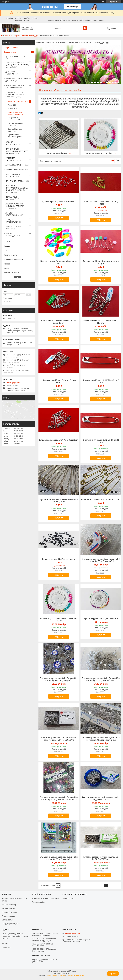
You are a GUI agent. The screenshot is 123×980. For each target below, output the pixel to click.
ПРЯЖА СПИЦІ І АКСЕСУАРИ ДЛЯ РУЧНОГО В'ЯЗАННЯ (17, 151)
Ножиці (11, 109)
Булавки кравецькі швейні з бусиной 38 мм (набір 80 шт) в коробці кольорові (59, 798)
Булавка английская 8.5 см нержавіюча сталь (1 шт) (59, 501)
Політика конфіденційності (75, 975)
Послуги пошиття (11, 255)
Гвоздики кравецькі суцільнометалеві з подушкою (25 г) (101, 798)
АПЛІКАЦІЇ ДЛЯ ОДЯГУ (15, 165)
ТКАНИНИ (40, 43)
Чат (113, 974)
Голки (10, 105)
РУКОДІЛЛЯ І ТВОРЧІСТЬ (11, 159)
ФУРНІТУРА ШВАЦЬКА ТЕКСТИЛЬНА (15, 86)
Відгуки (7, 268)
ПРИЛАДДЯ (99, 43)
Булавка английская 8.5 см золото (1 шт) (101, 500)
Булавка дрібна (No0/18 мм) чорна (59, 559)
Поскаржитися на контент (56, 975)
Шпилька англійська (57, 153)
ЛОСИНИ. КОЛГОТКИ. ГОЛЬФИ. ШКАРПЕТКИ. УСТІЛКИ (15, 206)
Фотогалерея (9, 242)
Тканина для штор (9, 905)
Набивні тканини (8, 908)
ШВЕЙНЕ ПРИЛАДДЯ (29, 36)
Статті (6, 251)
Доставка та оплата (11, 273)
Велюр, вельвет (8, 920)
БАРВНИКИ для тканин (15, 170)
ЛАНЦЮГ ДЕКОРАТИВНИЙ (12, 214)
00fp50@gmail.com (14, 383)
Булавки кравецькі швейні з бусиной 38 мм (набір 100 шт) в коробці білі (101, 739)
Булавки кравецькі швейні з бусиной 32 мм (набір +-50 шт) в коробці (59, 679)
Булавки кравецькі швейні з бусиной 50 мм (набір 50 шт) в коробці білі (101, 679)
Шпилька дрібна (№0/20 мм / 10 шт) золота (101, 203)
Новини (7, 246)
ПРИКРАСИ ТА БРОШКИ (15, 181)
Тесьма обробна (39, 902)
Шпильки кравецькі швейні (99, 153)
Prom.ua (73, 971)
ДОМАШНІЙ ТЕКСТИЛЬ (10, 73)
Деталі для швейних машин (15, 124)
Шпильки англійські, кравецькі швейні (15, 113)
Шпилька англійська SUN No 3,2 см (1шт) (59, 381)
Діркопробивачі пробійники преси (14, 136)
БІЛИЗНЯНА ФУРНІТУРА (10, 143)
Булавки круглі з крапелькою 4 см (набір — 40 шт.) (59, 620)
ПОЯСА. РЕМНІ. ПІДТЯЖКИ (12, 198)
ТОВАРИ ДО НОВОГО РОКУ (14, 228)
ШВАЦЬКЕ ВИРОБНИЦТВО (12, 221)
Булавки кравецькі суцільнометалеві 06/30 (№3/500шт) (101, 858)
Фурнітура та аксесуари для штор (45, 898)
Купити (60, 218)
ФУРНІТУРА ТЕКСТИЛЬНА (57, 43)
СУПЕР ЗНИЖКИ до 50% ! (16, 56)
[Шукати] (85, 28)
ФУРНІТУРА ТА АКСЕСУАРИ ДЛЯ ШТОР (17, 80)
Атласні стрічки (69, 898)
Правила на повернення (13, 259)
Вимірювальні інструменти (13, 119)
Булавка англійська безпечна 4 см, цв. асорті (101, 262)
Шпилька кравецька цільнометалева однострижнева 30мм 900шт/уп (59, 739)
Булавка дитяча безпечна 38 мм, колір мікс (59, 262)
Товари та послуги (11, 36)
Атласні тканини (8, 916)
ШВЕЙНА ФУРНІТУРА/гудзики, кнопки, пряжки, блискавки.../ (15, 94)
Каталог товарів (10, 52)
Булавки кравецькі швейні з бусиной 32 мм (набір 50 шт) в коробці (101, 560)
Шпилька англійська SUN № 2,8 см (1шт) (59, 440)
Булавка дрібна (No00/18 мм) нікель (59, 202)
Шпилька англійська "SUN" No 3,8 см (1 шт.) (101, 381)
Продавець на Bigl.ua (61, 973)
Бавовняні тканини (9, 912)
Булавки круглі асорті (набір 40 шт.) (101, 619)
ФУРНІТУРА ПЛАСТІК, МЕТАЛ (81, 43)
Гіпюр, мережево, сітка (11, 924)
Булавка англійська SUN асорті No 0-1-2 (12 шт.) (101, 322)
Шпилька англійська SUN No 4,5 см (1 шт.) (101, 441)
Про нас (7, 264)
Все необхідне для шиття (15, 130)
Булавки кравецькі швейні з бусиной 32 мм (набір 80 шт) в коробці (59, 858)
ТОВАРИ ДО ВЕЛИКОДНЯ (11, 235)
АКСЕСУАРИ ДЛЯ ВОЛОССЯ (13, 175)
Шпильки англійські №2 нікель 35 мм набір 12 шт (59, 322)
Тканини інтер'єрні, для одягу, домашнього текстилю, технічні (17, 65)
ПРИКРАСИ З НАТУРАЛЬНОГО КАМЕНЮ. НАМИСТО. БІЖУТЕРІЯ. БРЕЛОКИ (17, 189)
